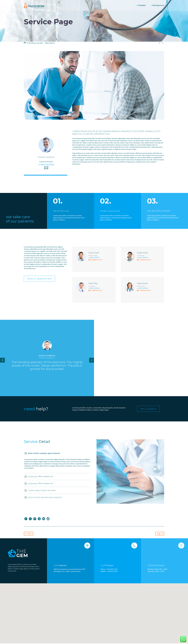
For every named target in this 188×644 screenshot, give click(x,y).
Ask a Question (150, 409)
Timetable (142, 5)
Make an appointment (41, 279)
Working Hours (158, 5)
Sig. (160, 534)
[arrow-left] (2, 361)
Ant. (28, 534)
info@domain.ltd (97, 261)
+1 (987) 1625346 (46, 165)
